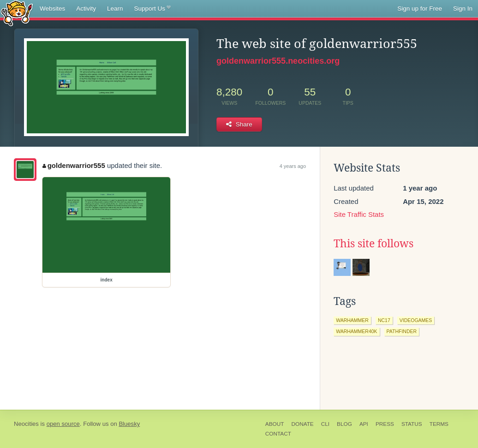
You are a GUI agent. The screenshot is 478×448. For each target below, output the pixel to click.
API (364, 424)
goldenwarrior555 (74, 165)
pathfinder (402, 331)
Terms (439, 424)
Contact (278, 434)
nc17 (384, 320)
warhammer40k (356, 331)
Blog (344, 424)
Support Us (152, 9)
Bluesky (129, 424)
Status (412, 424)
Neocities (26, 424)
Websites (52, 9)
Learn (115, 9)
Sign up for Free (420, 9)
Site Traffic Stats (359, 214)
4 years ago (293, 166)
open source (63, 424)
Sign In (463, 9)
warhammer (352, 320)
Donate (302, 424)
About (275, 424)
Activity (86, 9)
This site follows (373, 244)
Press (385, 424)
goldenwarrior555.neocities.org (278, 61)
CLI (325, 424)
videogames (416, 320)
